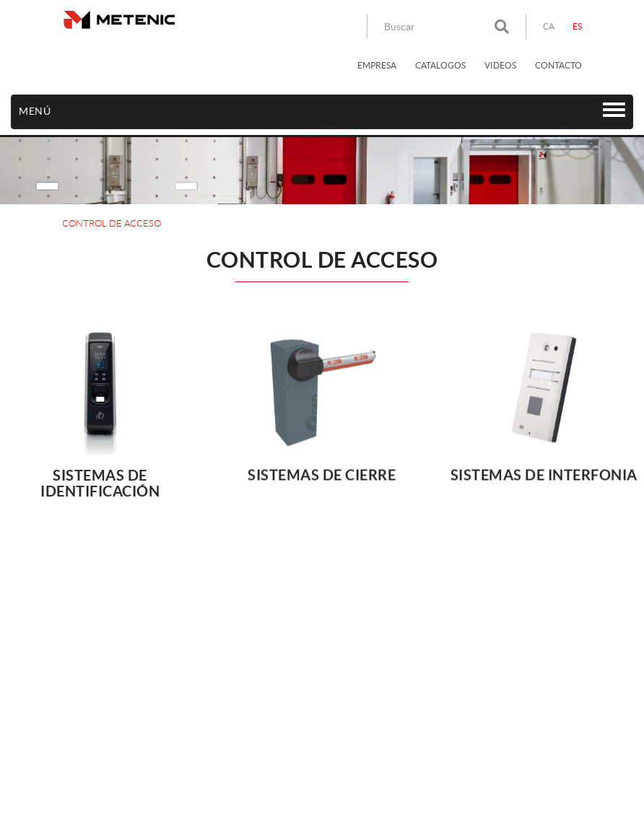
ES (578, 26)
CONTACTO (558, 65)
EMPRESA (377, 65)
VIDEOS (500, 65)
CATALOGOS (440, 65)
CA (549, 26)
